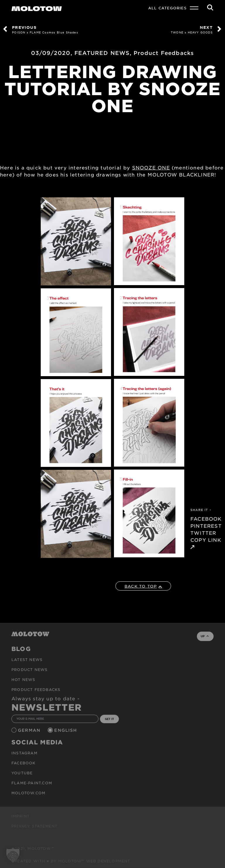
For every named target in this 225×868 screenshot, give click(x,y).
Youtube (22, 773)
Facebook (24, 763)
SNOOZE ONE (151, 167)
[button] (13, 855)
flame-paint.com (32, 783)
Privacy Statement (34, 826)
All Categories (167, 8)
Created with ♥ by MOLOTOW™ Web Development (71, 861)
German (30, 730)
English (66, 730)
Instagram (24, 753)
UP (205, 636)
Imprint (21, 816)
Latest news (27, 660)
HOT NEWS (23, 679)
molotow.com (28, 793)
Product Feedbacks (164, 53)
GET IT (109, 719)
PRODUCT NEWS (29, 669)
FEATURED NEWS (102, 53)
